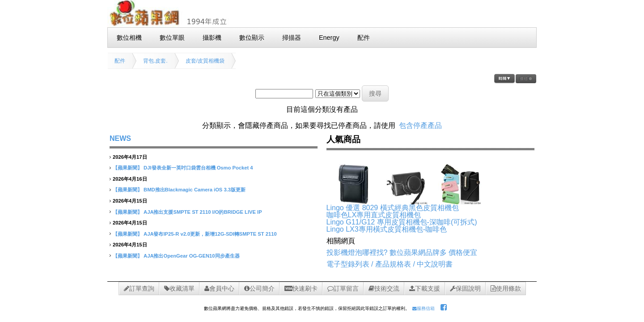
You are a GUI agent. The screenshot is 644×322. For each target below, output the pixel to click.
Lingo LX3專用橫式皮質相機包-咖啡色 (387, 229)
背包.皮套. (155, 61)
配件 (120, 61)
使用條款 (506, 288)
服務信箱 (424, 308)
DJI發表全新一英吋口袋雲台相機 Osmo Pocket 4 (198, 168)
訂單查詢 (139, 288)
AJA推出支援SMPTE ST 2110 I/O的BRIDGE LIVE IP (203, 212)
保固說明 (465, 288)
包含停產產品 (420, 125)
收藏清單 (179, 288)
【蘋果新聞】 (127, 168)
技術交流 (384, 288)
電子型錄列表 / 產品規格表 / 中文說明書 (390, 264)
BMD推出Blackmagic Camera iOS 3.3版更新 (195, 190)
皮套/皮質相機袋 (205, 61)
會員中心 (219, 288)
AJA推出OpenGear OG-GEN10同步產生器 (191, 256)
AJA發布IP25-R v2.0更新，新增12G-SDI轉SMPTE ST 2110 (210, 234)
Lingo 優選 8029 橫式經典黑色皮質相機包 (393, 208)
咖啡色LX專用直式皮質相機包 (374, 215)
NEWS (120, 138)
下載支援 (425, 288)
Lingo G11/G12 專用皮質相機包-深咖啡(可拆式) (402, 222)
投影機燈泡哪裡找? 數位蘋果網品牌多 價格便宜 (402, 252)
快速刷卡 (301, 288)
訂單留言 (343, 288)
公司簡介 (259, 288)
